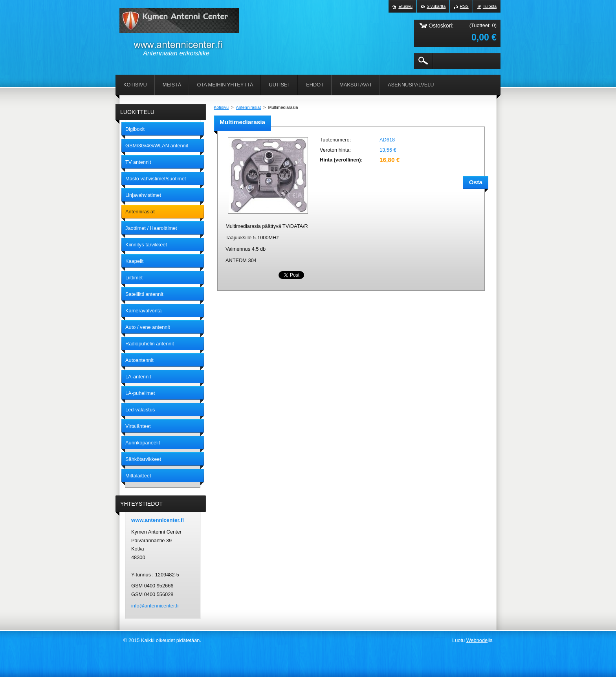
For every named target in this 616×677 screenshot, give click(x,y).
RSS (464, 6)
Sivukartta (436, 6)
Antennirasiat (248, 107)
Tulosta (490, 6)
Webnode (477, 640)
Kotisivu (221, 107)
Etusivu (405, 6)
